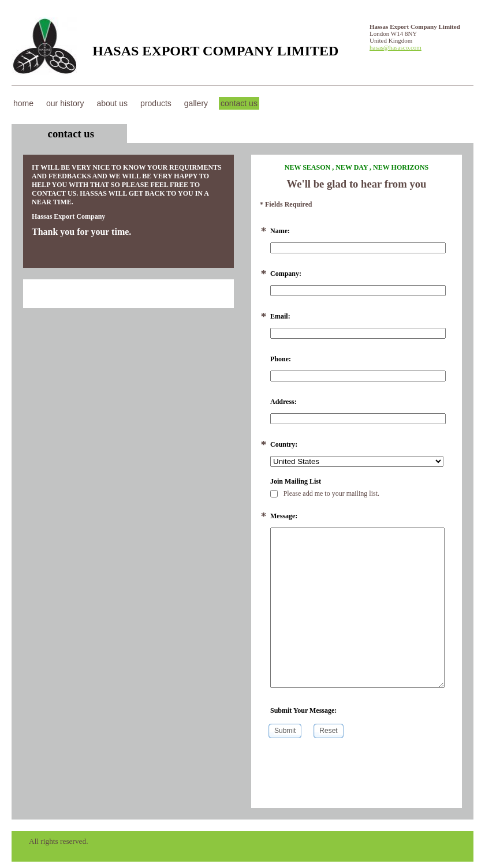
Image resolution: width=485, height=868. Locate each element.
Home (23, 103)
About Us (112, 103)
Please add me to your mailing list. (325, 493)
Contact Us (239, 103)
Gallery (196, 103)
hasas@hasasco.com (396, 47)
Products (156, 103)
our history (65, 103)
